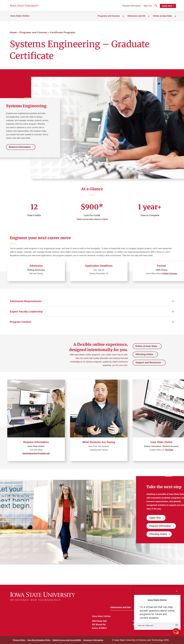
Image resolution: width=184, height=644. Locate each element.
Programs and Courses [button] (115, 19)
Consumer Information (93, 640)
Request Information (132, 8)
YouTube (169, 450)
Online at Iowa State (146, 346)
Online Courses (170, 273)
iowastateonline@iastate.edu (36, 453)
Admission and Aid (120, 607)
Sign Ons (148, 8)
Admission (36, 266)
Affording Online (144, 354)
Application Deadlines (99, 266)
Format (161, 266)
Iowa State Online (20, 19)
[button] (157, 625)
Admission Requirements (26, 301)
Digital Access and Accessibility (67, 640)
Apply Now (167, 8)
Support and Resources (148, 363)
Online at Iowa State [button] (164, 19)
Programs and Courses (33, 32)
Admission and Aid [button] (140, 19)
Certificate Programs (63, 32)
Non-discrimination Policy (39, 640)
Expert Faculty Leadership (26, 311)
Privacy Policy (19, 640)
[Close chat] (177, 591)
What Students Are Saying (99, 442)
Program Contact (20, 322)
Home (13, 32)
